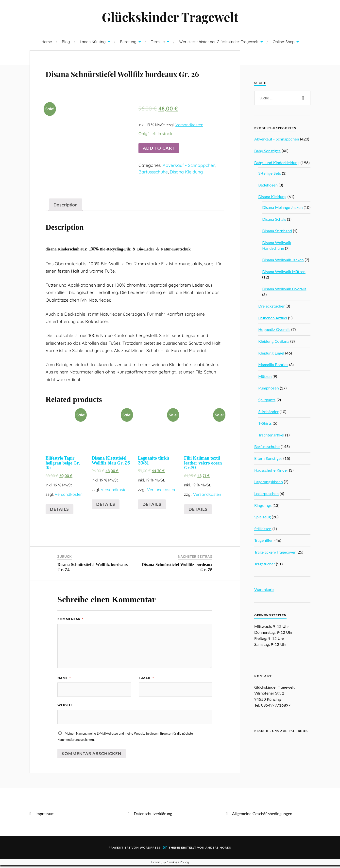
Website (65, 707)
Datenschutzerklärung (153, 816)
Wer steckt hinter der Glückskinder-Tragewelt (219, 44)
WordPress (150, 850)
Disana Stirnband (277, 233)
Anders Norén (219, 850)
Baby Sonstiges (267, 153)
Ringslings (263, 507)
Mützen (265, 379)
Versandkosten (189, 141)
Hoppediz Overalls (274, 332)
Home (47, 44)
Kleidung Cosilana (274, 343)
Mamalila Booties (273, 367)
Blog (66, 44)
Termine (158, 44)
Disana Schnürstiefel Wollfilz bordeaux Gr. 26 (118, 82)
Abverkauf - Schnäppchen (189, 181)
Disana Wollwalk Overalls (284, 291)
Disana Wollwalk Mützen (284, 274)
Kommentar (70, 621)
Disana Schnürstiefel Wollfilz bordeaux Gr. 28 (177, 569)
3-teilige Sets (270, 175)
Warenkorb (264, 592)
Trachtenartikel (271, 437)
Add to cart (159, 164)
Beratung (128, 44)
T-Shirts (265, 425)
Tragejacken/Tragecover (275, 554)
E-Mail (146, 680)
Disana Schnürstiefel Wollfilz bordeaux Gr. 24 (93, 569)
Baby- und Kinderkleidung (277, 165)
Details (59, 511)
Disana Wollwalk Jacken (283, 262)
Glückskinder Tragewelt (170, 18)
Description (66, 206)
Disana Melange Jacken (282, 209)
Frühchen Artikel (273, 320)
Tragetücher (265, 566)
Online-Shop (284, 44)
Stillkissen (263, 531)
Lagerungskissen (269, 484)
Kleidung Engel (271, 355)
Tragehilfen (264, 542)
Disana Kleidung (186, 188)
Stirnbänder (268, 414)
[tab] (66, 206)
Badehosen (268, 187)
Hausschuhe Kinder (271, 472)
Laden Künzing (93, 44)
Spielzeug (263, 519)
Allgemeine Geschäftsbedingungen (262, 816)
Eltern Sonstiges (268, 460)
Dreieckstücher (271, 308)
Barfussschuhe (153, 188)
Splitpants (267, 402)
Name (64, 680)
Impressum (45, 816)
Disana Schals (274, 221)
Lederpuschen (266, 496)
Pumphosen (269, 390)
